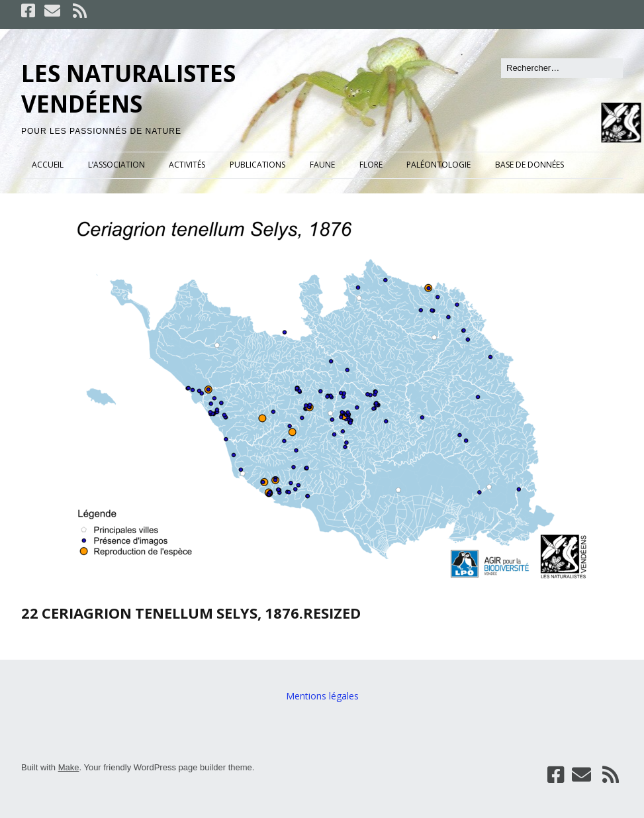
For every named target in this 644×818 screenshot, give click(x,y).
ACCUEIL (48, 165)
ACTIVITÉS (187, 165)
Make (69, 767)
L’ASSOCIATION (116, 165)
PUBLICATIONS (257, 165)
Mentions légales (322, 696)
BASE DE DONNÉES (529, 165)
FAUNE (322, 165)
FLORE (371, 165)
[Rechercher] (562, 68)
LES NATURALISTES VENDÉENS (128, 88)
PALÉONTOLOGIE (438, 165)
